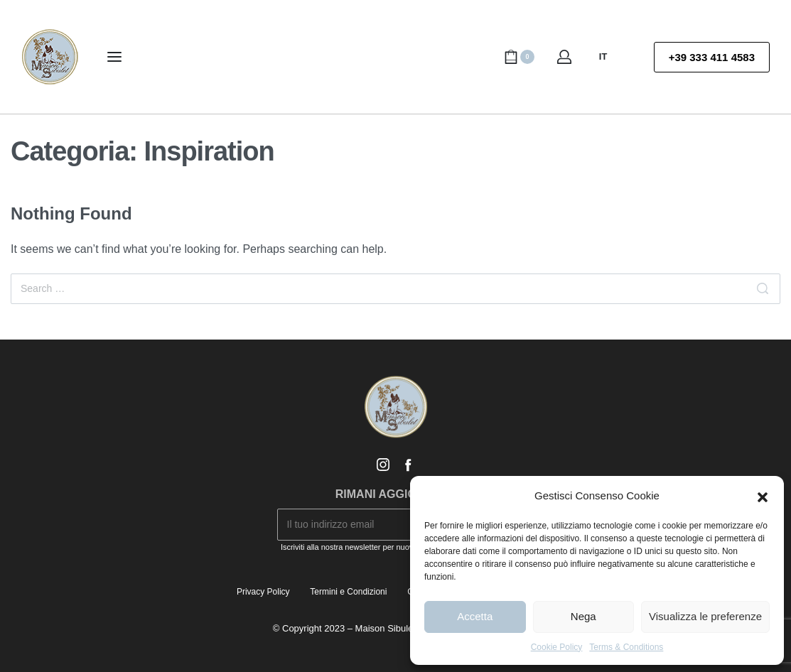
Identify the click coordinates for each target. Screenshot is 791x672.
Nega (583, 616)
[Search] (763, 289)
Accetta (475, 616)
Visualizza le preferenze (705, 616)
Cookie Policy (557, 647)
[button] (763, 496)
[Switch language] (609, 57)
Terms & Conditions (626, 647)
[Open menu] (114, 57)
